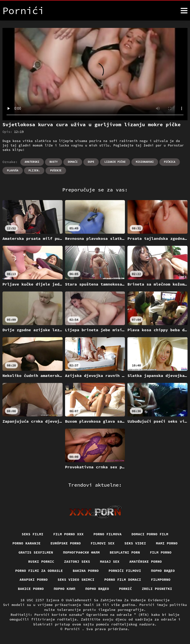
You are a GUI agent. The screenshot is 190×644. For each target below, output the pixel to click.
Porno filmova (108, 534)
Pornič (126, 589)
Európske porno (66, 543)
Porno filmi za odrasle (39, 571)
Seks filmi (33, 534)
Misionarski (145, 162)
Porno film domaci (123, 580)
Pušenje (56, 170)
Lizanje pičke (115, 162)
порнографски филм (82, 552)
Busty (54, 162)
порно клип (65, 589)
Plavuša (13, 170)
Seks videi (135, 543)
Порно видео (163, 571)
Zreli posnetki (157, 589)
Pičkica (169, 162)
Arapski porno (34, 580)
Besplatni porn (125, 552)
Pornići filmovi (125, 571)
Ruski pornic (41, 561)
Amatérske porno (146, 561)
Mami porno (167, 543)
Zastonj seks (77, 561)
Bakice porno (31, 589)
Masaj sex (110, 561)
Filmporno (161, 580)
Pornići (73, 629)
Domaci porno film (150, 534)
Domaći (73, 162)
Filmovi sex (103, 543)
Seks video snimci (76, 580)
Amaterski (32, 162)
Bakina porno (86, 571)
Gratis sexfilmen (36, 552)
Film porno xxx (68, 534)
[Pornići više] (184, 11)
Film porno (161, 552)
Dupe (91, 162)
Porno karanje (26, 543)
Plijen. (34, 170)
